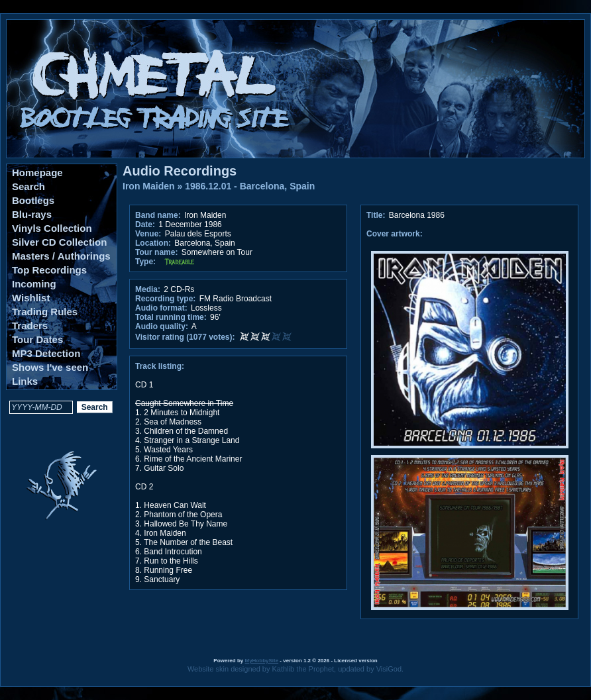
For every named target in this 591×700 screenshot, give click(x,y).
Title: (377, 215)
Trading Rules (45, 312)
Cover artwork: (395, 234)
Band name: (158, 215)
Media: (148, 289)
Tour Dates (37, 339)
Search (28, 186)
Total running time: (171, 317)
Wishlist (31, 298)
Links (25, 381)
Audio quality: (162, 326)
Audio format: (161, 308)
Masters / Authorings (61, 256)
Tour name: (156, 252)
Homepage (37, 173)
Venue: (148, 234)
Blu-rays (32, 214)
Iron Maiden (149, 186)
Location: (153, 243)
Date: (145, 225)
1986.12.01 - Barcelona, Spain (250, 186)
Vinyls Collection (52, 228)
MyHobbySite (261, 661)
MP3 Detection (46, 353)
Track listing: (160, 366)
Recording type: (165, 299)
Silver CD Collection (59, 242)
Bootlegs (33, 200)
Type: (145, 262)
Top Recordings (49, 270)
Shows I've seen (50, 367)
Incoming (34, 284)
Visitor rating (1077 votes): (185, 337)
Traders (30, 325)
